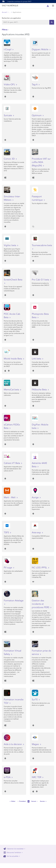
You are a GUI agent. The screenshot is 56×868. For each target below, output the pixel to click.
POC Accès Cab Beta (12, 316)
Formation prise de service (41, 652)
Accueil (4, 12)
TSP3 (7, 533)
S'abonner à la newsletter (14, 849)
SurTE (35, 700)
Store (11, 12)
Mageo (36, 744)
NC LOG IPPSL (40, 568)
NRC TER (37, 777)
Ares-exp (37, 533)
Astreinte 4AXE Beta (39, 465)
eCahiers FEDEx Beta (12, 426)
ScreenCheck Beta (13, 280)
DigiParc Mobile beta (40, 426)
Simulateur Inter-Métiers (12, 198)
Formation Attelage (14, 601)
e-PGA (7, 777)
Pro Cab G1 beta (41, 280)
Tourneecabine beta (42, 245)
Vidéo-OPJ (10, 85)
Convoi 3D (10, 159)
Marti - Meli (10, 497)
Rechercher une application (11, 18)
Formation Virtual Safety (13, 652)
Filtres (5, 30)
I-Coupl (8, 49)
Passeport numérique (38, 198)
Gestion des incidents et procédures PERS (41, 604)
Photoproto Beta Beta (40, 316)
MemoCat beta (12, 390)
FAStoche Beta (40, 390)
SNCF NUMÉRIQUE (10, 6)
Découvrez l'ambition (13, 852)
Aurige (36, 497)
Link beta (37, 359)
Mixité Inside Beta (13, 359)
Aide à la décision (13, 744)
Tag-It (35, 85)
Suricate (8, 115)
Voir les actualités (12, 856)
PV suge (8, 568)
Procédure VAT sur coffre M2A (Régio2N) (41, 162)
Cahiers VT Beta (12, 463)
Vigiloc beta (10, 245)
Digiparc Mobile (40, 49)
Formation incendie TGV (14, 701)
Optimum (37, 115)
